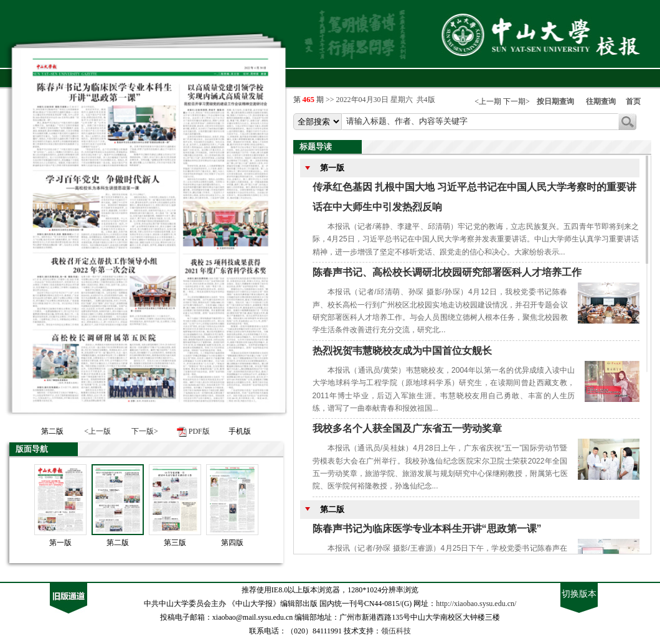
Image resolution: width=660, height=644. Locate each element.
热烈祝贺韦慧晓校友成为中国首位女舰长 (402, 351)
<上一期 (488, 101)
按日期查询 (555, 101)
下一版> (145, 431)
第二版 (118, 543)
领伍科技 (396, 631)
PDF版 (199, 431)
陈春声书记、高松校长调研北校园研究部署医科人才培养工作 (447, 272)
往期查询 (601, 101)
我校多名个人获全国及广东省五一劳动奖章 (407, 428)
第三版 (175, 543)
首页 (633, 101)
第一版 (60, 543)
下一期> (516, 101)
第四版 (232, 543)
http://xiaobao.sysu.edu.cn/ (476, 604)
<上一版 (97, 431)
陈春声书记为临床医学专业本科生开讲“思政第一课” (427, 529)
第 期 (310, 100)
